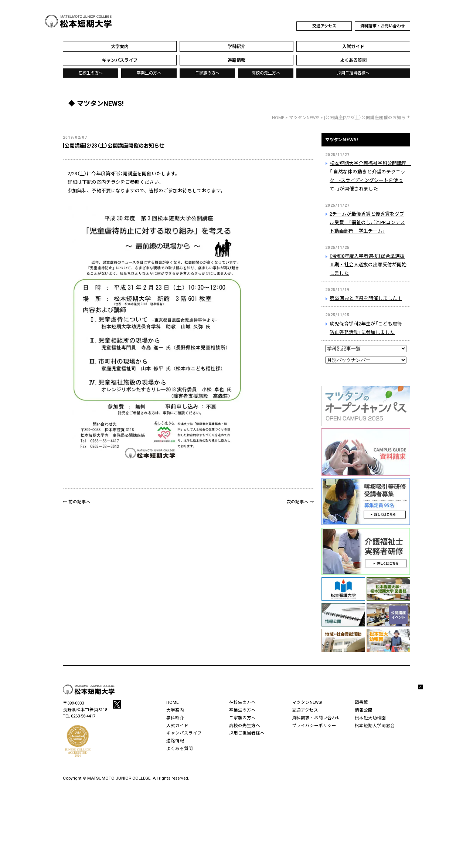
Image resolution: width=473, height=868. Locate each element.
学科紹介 (175, 718)
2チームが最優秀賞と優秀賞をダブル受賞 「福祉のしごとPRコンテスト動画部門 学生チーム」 (367, 222)
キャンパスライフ (184, 733)
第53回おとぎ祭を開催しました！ (366, 298)
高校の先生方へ (266, 73)
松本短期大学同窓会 (375, 726)
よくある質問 (180, 749)
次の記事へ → (300, 502)
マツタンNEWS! (366, 144)
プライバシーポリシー (314, 726)
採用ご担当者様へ (353, 73)
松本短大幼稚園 (370, 718)
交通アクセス (324, 26)
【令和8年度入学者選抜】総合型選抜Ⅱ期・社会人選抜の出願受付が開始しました (368, 265)
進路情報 (175, 741)
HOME (278, 118)
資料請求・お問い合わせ (383, 26)
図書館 (361, 702)
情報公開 (364, 710)
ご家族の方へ (207, 73)
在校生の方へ (91, 73)
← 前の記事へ (77, 502)
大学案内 (175, 710)
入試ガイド (177, 726)
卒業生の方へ (149, 73)
